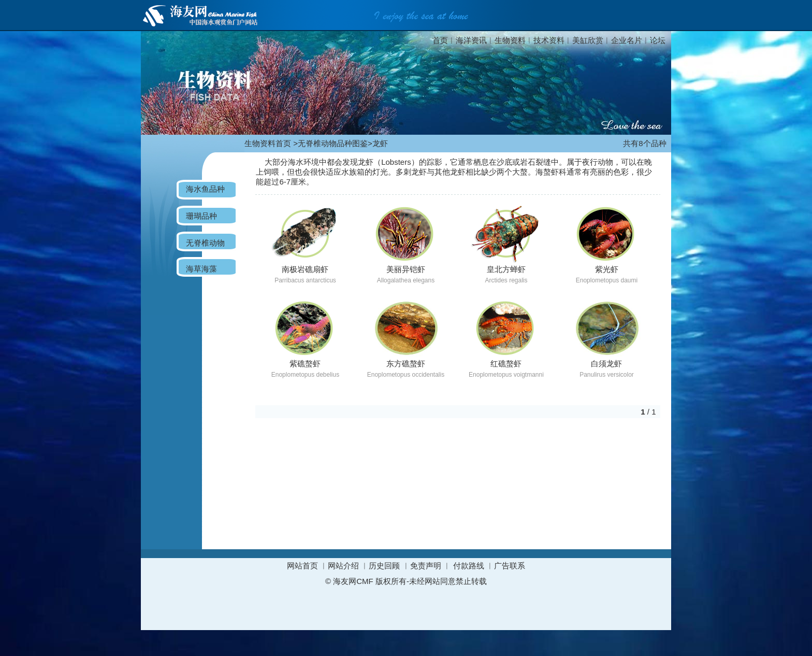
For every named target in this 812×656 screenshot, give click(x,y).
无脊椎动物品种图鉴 (333, 143)
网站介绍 (343, 566)
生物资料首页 (268, 143)
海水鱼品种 (205, 189)
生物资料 (510, 40)
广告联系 (510, 566)
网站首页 (302, 566)
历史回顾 (384, 566)
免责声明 (426, 566)
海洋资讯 (471, 40)
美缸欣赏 (588, 40)
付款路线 (469, 566)
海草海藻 (201, 269)
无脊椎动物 (205, 243)
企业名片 (627, 40)
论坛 (658, 40)
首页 (440, 40)
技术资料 (549, 40)
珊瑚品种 (201, 216)
